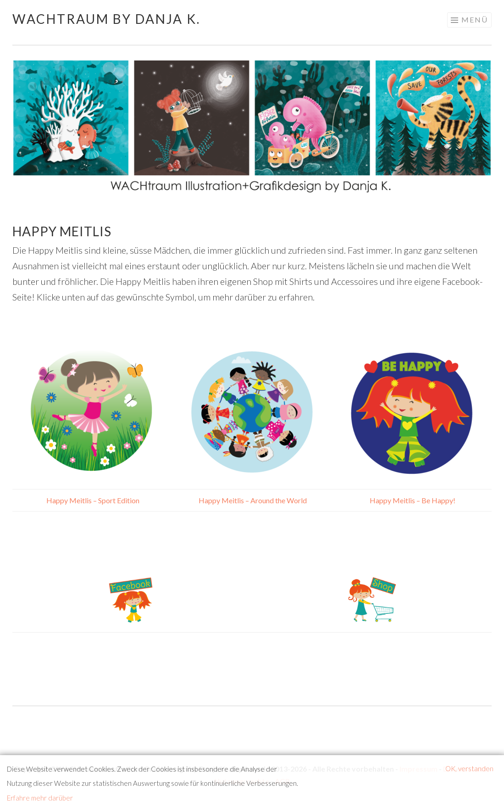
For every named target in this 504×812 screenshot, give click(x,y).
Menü (475, 19)
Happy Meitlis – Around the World (252, 500)
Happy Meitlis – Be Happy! (412, 500)
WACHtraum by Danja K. (106, 19)
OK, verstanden (469, 768)
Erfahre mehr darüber (40, 798)
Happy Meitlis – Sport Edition (92, 500)
